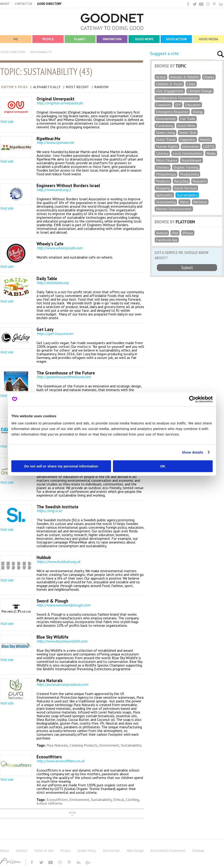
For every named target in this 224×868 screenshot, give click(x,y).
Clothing (132, 800)
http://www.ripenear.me (55, 142)
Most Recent (78, 87)
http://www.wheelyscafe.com (59, 248)
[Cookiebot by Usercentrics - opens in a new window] (192, 399)
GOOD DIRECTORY (49, 4)
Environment (109, 745)
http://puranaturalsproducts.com (62, 684)
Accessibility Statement (168, 851)
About (5, 851)
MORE (72, 813)
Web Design (135, 851)
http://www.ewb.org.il (54, 190)
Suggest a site (164, 53)
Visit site (7, 121)
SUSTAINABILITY (41, 52)
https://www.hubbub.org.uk (58, 562)
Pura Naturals (57, 745)
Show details (193, 452)
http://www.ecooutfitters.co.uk (61, 761)
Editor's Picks (14, 87)
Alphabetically (47, 87)
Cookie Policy (87, 851)
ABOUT (5, 4)
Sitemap (198, 851)
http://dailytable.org (53, 283)
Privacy (65, 851)
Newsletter (111, 851)
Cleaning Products (84, 745)
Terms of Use (44, 851)
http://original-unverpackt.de (60, 103)
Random (101, 87)
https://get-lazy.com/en (55, 334)
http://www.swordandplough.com (63, 605)
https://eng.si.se (49, 511)
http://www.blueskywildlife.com (62, 641)
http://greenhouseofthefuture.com (64, 377)
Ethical (119, 800)
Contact (22, 851)
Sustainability (131, 745)
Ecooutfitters (57, 800)
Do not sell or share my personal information (61, 466)
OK (163, 466)
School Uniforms (50, 803)
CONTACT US (23, 4)
